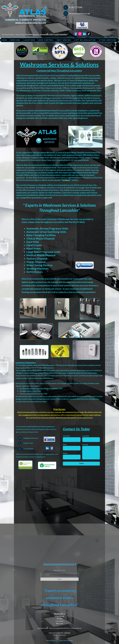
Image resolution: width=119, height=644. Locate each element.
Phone (65, 453)
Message (85, 445)
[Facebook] (52, 448)
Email (65, 445)
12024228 (67, 633)
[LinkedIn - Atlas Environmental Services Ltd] (84, 34)
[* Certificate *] (66, 180)
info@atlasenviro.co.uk (79, 13)
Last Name (86, 436)
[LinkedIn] (47, 448)
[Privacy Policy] (51, 641)
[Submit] (81, 464)
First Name (66, 436)
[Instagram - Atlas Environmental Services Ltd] (80, 34)
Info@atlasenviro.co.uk (31, 438)
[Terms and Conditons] (66, 641)
